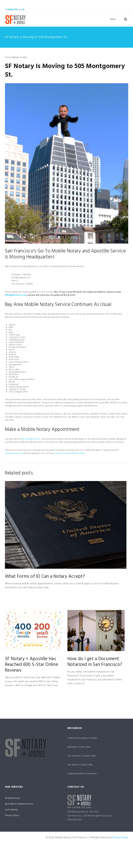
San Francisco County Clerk (82, 756)
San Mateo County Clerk (80, 765)
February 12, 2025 (19, 57)
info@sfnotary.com (15, 295)
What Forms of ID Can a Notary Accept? (45, 577)
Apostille (61, 3)
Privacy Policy (12, 815)
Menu (113, 19)
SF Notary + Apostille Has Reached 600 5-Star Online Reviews (32, 665)
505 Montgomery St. (31, 439)
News (20, 9)
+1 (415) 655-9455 (15, 10)
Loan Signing (86, 3)
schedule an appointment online (69, 453)
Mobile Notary (36, 3)
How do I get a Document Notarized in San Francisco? (95, 662)
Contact (41, 9)
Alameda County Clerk (79, 747)
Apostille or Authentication (19, 804)
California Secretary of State (82, 738)
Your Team (112, 3)
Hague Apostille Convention (82, 774)
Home (14, 3)
